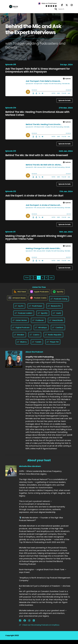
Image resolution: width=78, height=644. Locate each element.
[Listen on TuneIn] (37, 346)
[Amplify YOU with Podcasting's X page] (66, 6)
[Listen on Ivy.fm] (19, 310)
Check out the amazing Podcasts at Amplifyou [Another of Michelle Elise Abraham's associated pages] (39, 629)
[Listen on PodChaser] (36, 310)
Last (51, 279)
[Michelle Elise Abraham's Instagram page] (25, 625)
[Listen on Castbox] (58, 332)
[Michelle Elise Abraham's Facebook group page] (23, 625)
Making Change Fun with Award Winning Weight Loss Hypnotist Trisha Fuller (39, 239)
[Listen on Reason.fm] (54, 310)
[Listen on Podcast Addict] (24, 317)
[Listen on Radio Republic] (53, 339)
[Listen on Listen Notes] (20, 324)
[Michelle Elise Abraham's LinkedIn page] (27, 625)
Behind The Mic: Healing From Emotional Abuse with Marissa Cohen (37, 115)
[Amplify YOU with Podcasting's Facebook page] (62, 6)
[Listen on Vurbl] (57, 317)
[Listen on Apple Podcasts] (39, 295)
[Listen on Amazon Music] (16, 303)
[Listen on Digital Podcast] (21, 332)
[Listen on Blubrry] (22, 346)
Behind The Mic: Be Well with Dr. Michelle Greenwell (37, 157)
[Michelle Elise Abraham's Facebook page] (20, 625)
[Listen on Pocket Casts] (38, 303)
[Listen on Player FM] (53, 346)
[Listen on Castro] (35, 339)
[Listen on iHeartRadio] (56, 324)
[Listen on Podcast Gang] (60, 303)
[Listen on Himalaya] (41, 332)
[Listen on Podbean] (38, 324)
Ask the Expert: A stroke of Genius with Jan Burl (34, 197)
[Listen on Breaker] (19, 339)
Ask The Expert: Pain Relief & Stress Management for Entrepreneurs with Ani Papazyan (38, 72)
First (27, 279)
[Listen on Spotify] (59, 295)
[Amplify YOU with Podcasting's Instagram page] (70, 6)
